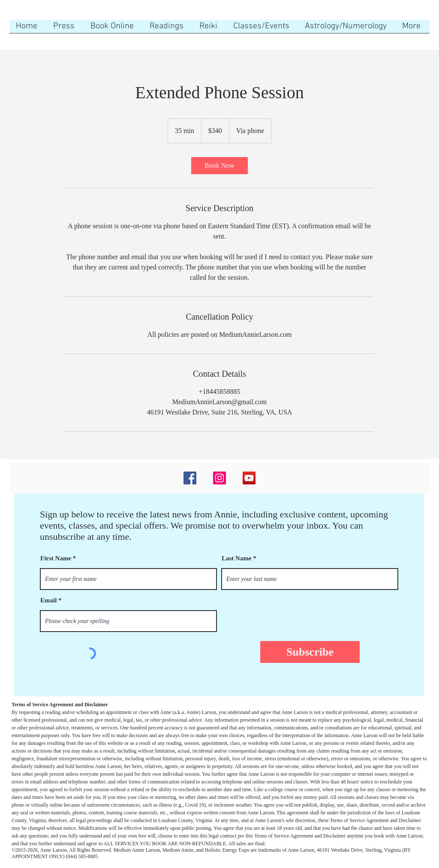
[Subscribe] (310, 652)
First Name (56, 558)
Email (48, 600)
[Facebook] (190, 478)
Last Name (237, 558)
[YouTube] (249, 478)
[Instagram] (219, 478)
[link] (219, 166)
